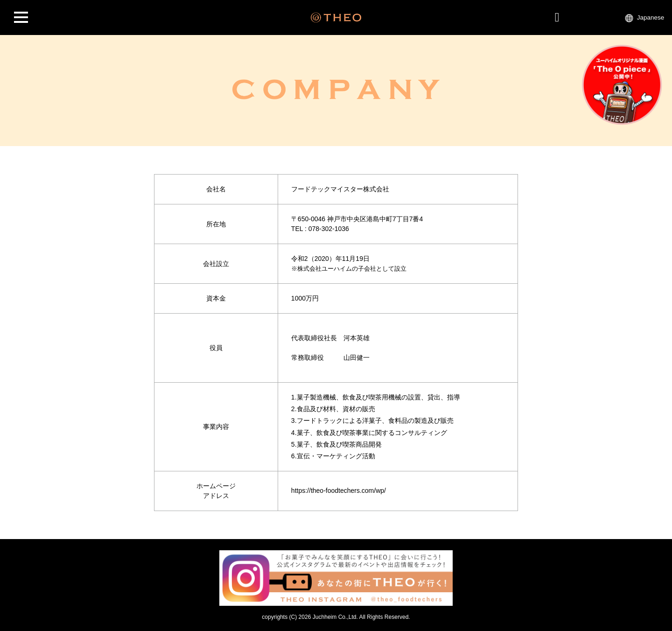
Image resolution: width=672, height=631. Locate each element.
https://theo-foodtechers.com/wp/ (339, 491)
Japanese (651, 18)
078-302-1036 (329, 229)
